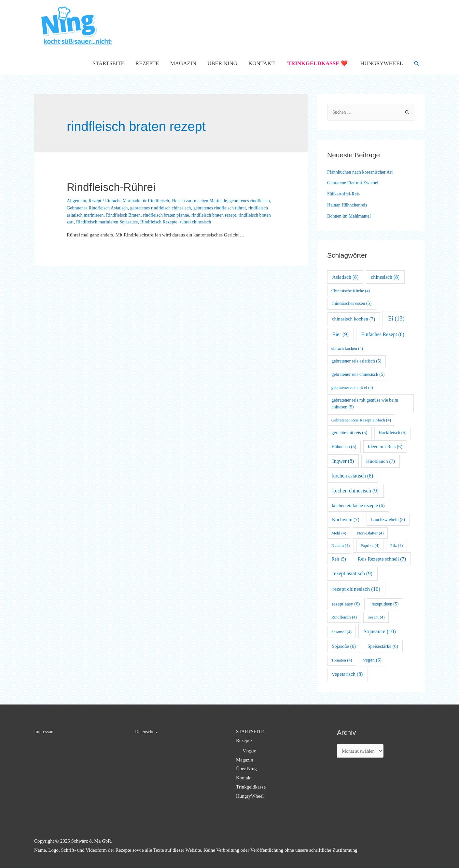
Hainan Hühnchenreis (348, 205)
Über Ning (222, 63)
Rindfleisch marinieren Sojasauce (159, 222)
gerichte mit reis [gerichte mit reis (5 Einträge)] (350, 433)
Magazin (183, 63)
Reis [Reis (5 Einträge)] (339, 559)
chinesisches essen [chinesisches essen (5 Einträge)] (352, 303)
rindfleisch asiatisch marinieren (111, 215)
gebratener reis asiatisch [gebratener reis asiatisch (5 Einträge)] (357, 361)
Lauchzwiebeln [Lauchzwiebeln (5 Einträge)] (388, 520)
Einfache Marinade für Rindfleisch (141, 201)
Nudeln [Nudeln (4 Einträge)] (341, 545)
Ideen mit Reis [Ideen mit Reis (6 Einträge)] (385, 447)
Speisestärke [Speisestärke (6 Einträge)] (383, 646)
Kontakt (262, 63)
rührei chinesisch (253, 222)
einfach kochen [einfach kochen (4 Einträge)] (347, 348)
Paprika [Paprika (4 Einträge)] (370, 545)
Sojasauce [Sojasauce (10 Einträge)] (380, 631)
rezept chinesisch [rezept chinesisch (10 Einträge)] (356, 589)
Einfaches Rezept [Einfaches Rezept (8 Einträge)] (383, 334)
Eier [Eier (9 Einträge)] (341, 334)
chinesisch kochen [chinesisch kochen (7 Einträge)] (354, 319)
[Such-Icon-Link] (417, 64)
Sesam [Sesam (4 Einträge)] (376, 617)
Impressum (45, 732)
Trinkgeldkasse (251, 787)
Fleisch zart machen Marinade (207, 201)
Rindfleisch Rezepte (214, 222)
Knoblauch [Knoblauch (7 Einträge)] (381, 461)
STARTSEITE (108, 63)
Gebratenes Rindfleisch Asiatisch (123, 208)
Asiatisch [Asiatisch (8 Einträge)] (345, 277)
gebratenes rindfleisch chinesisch (189, 208)
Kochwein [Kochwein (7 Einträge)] (346, 519)
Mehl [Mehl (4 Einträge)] (339, 533)
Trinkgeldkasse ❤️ (318, 63)
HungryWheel (382, 63)
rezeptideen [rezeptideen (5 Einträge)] (385, 604)
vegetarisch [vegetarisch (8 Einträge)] (347, 674)
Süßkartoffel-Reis (344, 194)
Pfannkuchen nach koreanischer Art (362, 172)
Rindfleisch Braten (163, 215)
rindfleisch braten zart (103, 222)
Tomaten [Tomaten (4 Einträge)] (342, 660)
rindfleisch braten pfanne (208, 215)
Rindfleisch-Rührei (120, 186)
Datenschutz (147, 732)
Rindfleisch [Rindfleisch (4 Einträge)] (344, 617)
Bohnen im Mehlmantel (350, 216)
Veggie (249, 751)
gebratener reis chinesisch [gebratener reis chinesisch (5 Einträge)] (358, 374)
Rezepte (147, 63)
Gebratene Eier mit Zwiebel (354, 183)
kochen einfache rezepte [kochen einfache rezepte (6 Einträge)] (358, 505)
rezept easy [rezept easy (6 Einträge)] (346, 604)
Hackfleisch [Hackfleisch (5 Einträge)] (393, 433)
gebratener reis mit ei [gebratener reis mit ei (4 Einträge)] (352, 387)
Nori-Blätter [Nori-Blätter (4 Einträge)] (370, 533)
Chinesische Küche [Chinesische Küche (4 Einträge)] (351, 291)
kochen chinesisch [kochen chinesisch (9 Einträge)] (355, 491)
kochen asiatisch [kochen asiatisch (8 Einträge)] (353, 476)
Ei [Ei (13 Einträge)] (396, 319)
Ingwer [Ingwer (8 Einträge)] (343, 461)
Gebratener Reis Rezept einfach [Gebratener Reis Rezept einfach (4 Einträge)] (361, 420)
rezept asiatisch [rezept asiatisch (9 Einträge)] (352, 573)
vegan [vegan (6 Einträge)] (372, 660)
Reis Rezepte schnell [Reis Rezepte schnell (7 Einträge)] (382, 559)
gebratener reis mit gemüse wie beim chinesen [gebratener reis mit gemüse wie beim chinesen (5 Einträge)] (365, 404)
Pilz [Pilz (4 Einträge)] (397, 545)
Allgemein (77, 201)
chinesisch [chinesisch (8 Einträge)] (385, 277)
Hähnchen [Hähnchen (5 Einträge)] (344, 447)
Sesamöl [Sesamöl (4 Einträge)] (341, 632)
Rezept (97, 201)
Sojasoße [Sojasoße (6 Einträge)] (344, 646)
